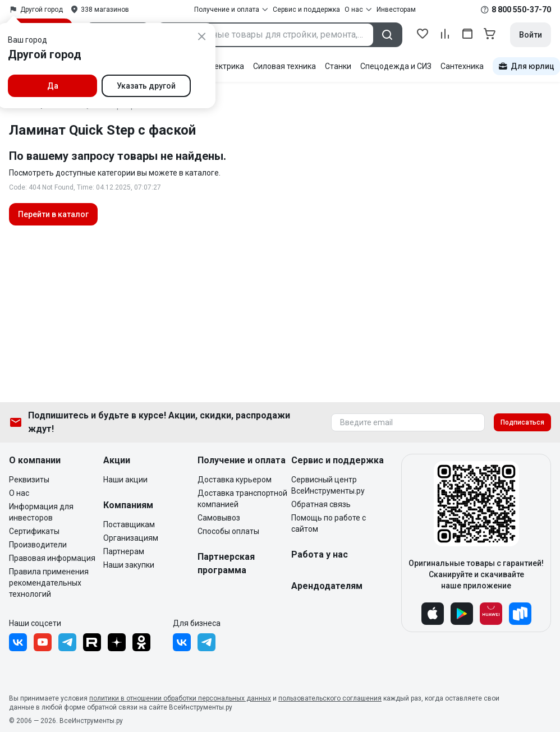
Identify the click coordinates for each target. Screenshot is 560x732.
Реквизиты (29, 480)
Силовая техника (284, 66)
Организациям (131, 538)
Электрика (224, 66)
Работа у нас (320, 554)
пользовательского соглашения (330, 698)
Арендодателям (327, 586)
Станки (338, 66)
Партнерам (124, 551)
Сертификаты (34, 531)
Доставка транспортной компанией (242, 499)
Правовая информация (52, 558)
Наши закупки (129, 565)
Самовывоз (219, 518)
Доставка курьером (235, 480)
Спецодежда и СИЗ (396, 66)
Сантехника (462, 66)
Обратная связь (321, 504)
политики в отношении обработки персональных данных (180, 698)
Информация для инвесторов (41, 512)
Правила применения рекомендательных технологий (49, 583)
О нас (19, 493)
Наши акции (125, 480)
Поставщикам (129, 524)
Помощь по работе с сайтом (329, 523)
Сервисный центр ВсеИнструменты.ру (328, 485)
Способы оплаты (228, 531)
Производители (38, 545)
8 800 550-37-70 (521, 10)
